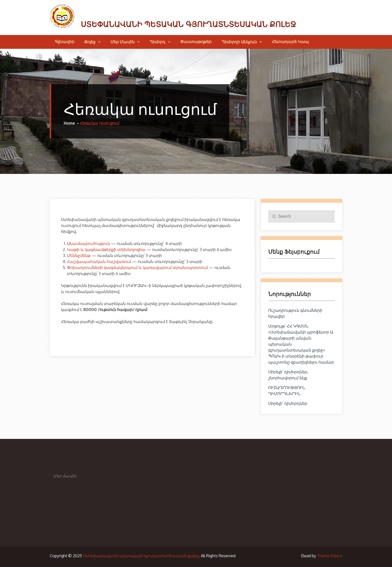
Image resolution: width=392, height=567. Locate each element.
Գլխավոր (64, 42)
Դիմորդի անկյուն (239, 42)
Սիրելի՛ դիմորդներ (288, 403)
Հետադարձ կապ (290, 42)
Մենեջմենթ (79, 255)
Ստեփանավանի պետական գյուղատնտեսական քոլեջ (188, 24)
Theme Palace (330, 556)
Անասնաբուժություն (88, 243)
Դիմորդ (157, 42)
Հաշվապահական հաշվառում (99, 261)
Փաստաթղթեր (196, 42)
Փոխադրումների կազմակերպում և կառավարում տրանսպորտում (137, 267)
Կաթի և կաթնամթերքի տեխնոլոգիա (106, 249)
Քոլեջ (90, 42)
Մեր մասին (122, 42)
